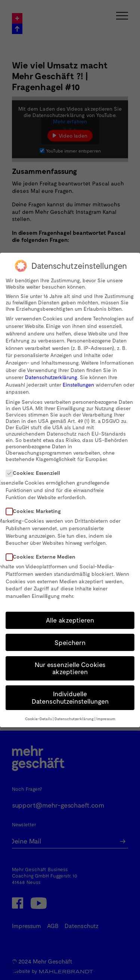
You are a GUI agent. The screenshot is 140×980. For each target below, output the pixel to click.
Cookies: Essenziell (35, 473)
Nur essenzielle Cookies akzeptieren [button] (70, 668)
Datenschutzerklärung (51, 377)
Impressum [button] (106, 718)
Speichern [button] (70, 642)
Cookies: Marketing (36, 511)
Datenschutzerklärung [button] (74, 718)
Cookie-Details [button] (38, 718)
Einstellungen (78, 385)
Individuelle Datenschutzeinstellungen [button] (70, 697)
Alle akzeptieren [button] (70, 620)
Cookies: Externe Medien (43, 557)
